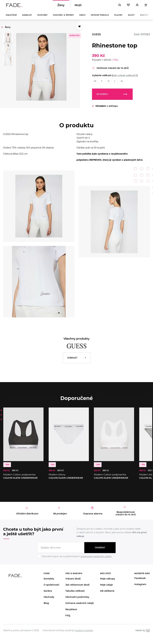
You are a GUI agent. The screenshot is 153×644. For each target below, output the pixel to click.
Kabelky (27, 17)
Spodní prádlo (100, 17)
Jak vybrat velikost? (125, 78)
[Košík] (146, 6)
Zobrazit (72, 360)
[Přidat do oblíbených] (79, 29)
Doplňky (43, 17)
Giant (148, 633)
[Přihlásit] (137, 6)
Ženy (61, 6)
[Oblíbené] (128, 6)
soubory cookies (84, 633)
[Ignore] (76, 561)
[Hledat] (120, 6)
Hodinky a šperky (64, 17)
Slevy (131, 17)
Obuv (82, 17)
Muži (78, 6)
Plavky (119, 17)
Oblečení (11, 17)
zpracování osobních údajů (96, 559)
